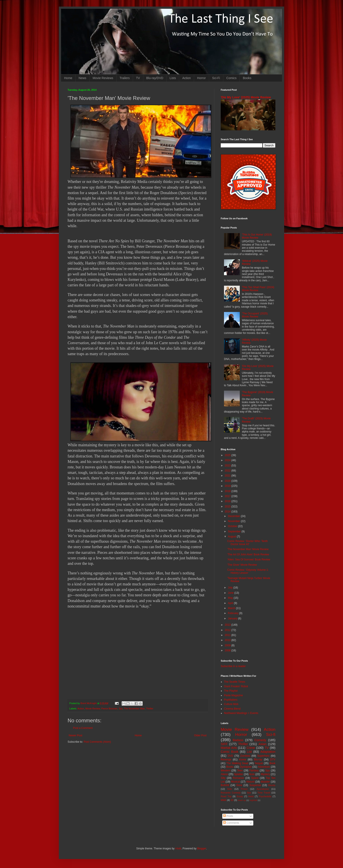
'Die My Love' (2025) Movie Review (246, 97)
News (82, 78)
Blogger (202, 849)
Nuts (252, 774)
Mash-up (242, 800)
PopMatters (231, 700)
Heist (251, 796)
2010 (228, 640)
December (234, 516)
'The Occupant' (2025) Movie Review (255, 315)
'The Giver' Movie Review (242, 565)
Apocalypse (263, 789)
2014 (228, 512)
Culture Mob (231, 704)
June (231, 593)
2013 (228, 625)
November (234, 521)
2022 (228, 471)
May (231, 598)
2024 (228, 460)
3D (232, 800)
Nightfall (253, 800)
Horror (201, 78)
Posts (228, 816)
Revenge (226, 760)
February (234, 613)
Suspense (255, 785)
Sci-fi (271, 734)
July (231, 588)
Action (186, 78)
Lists (173, 78)
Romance (238, 778)
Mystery (265, 774)
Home (68, 78)
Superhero (263, 756)
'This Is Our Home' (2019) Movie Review (257, 236)
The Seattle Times (235, 682)
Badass (238, 740)
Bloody (272, 785)
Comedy (260, 740)
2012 (228, 630)
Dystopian (246, 767)
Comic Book (229, 752)
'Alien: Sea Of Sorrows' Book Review (249, 560)
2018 (228, 491)
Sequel (259, 763)
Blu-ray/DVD (155, 78)
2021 (228, 476)
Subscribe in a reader (233, 666)
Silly (223, 778)
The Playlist (231, 691)
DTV (273, 760)
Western (226, 771)
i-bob (178, 849)
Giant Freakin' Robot (236, 686)
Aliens (224, 774)
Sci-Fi (216, 78)
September (235, 531)
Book (272, 763)
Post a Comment (83, 728)
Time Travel (264, 793)
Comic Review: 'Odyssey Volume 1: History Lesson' (248, 571)
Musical (235, 782)
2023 (228, 466)
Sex (249, 793)
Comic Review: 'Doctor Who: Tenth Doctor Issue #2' (248, 543)
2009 (228, 645)
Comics (232, 78)
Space (255, 778)
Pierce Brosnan (109, 709)
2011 (228, 635)
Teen (240, 771)
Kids (230, 789)
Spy (121, 709)
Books (247, 78)
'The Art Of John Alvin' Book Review (248, 554)
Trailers (125, 78)
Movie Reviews (103, 78)
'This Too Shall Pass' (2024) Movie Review (258, 289)
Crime (251, 748)
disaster (265, 782)
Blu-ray (258, 760)
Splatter (239, 774)
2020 (228, 481)
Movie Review (93, 709)
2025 (228, 455)
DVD (230, 756)
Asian (262, 744)
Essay (240, 796)
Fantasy (254, 771)
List (249, 752)
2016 (228, 501)
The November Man (134, 709)
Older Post (200, 735)
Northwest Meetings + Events (241, 713)
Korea (243, 760)
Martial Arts (229, 748)
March (232, 608)
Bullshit (225, 785)
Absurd (250, 782)
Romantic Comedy (231, 793)
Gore (239, 785)
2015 (228, 507)
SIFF (224, 744)
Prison (244, 789)
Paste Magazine (233, 695)
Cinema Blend (232, 709)
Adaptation (268, 752)
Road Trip (226, 796)
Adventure (264, 767)
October (233, 526)
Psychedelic (265, 796)
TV (138, 78)
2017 (228, 496)
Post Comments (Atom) (97, 742)
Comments (231, 823)
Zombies (245, 756)
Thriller (150, 709)
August (232, 537)
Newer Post (75, 735)
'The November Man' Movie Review (248, 549)
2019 (228, 486)
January (233, 618)
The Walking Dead (237, 763)
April (231, 603)
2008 (228, 650)
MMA (223, 800)
